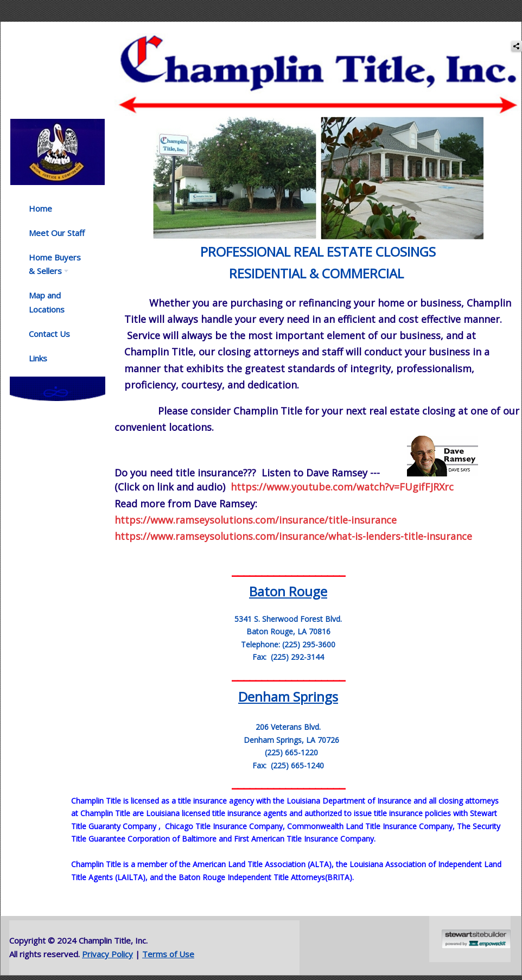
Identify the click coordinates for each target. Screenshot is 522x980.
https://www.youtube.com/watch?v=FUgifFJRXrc (342, 487)
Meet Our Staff (57, 233)
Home (40, 208)
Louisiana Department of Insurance (349, 801)
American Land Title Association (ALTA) (262, 864)
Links (38, 358)
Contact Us (49, 334)
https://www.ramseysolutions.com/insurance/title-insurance (256, 520)
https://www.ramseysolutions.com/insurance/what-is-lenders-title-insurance (293, 536)
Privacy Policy (107, 954)
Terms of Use (168, 954)
